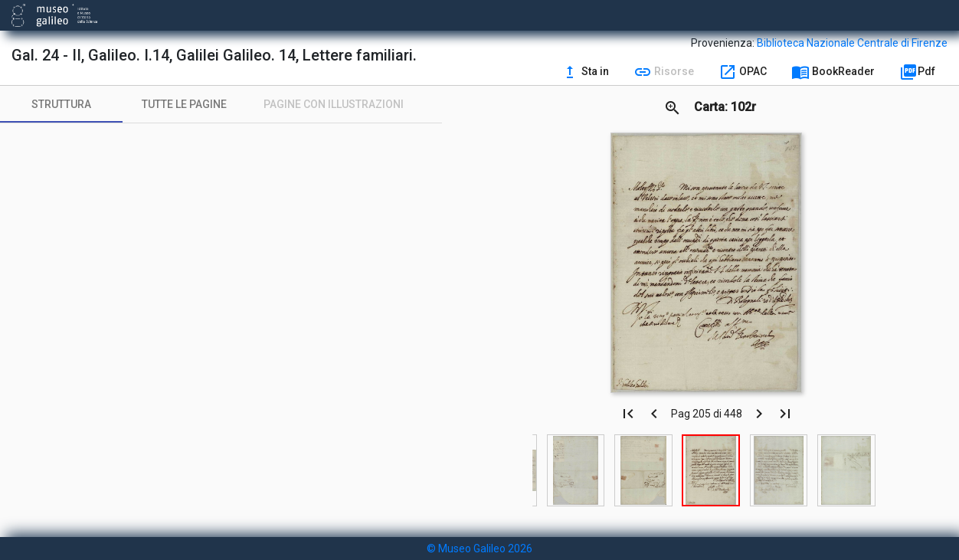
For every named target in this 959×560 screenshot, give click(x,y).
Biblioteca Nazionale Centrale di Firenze (852, 43)
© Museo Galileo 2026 (479, 549)
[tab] (61, 104)
